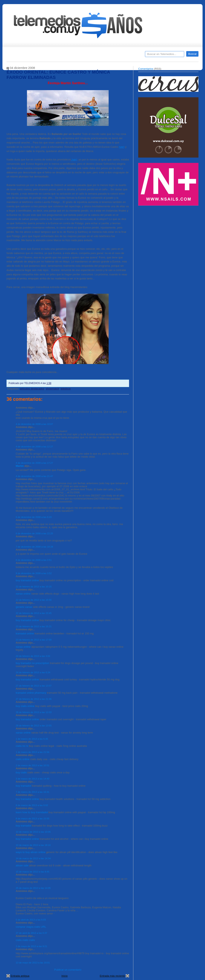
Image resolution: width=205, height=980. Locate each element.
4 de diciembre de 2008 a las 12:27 (34, 446)
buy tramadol (23, 786)
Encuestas (104, 55)
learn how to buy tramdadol (32, 812)
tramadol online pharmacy (31, 693)
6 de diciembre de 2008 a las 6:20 (34, 517)
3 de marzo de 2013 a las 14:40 (32, 779)
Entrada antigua (20, 976)
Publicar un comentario (68, 970)
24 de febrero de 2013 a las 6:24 (33, 672)
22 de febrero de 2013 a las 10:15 (34, 586)
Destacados (23, 55)
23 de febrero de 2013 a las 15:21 (34, 626)
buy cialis (21, 772)
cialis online (23, 759)
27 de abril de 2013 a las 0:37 (31, 933)
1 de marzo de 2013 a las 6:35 (32, 739)
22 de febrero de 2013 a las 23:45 (34, 613)
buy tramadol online (27, 580)
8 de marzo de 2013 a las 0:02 (32, 805)
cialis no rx (22, 746)
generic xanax (24, 607)
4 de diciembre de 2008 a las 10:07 (34, 424)
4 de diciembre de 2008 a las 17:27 (34, 463)
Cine (87, 55)
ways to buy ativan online (31, 852)
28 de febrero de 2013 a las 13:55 (34, 725)
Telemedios (129, 55)
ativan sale (22, 865)
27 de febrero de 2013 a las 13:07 (34, 686)
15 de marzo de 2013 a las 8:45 (32, 872)
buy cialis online (25, 706)
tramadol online (25, 633)
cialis (37, 927)
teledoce (66, 389)
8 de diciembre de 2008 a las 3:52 (34, 573)
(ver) (122, 147)
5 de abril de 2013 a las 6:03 (31, 920)
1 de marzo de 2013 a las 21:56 (32, 752)
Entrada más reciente (112, 976)
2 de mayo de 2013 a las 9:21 (31, 946)
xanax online (23, 594)
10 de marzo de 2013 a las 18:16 (33, 845)
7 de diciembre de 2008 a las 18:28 (34, 547)
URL (43, 927)
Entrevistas (59, 55)
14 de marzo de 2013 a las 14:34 (33, 858)
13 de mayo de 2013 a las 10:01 (33, 963)
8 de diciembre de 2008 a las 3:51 (34, 560)
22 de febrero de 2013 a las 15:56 (34, 600)
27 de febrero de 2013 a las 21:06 (34, 699)
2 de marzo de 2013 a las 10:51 (32, 765)
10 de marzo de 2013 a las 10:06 (33, 832)
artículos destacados (32, 389)
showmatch (52, 389)
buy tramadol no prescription (32, 663)
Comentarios (146, 69)
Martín (20, 466)
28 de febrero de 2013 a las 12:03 (34, 712)
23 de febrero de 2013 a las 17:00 (34, 640)
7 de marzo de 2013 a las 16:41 (32, 792)
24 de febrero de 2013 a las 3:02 (33, 656)
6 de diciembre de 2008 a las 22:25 (34, 533)
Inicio (65, 976)
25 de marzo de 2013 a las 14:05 (33, 888)
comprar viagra (25, 927)
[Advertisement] (169, 237)
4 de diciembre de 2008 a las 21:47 (34, 476)
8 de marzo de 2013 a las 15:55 (32, 818)
